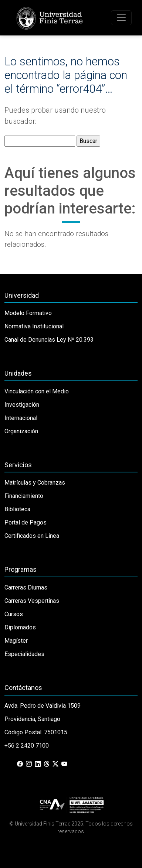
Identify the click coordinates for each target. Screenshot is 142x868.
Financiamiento (24, 496)
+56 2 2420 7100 (27, 746)
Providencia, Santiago (32, 719)
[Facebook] (20, 764)
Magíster (16, 641)
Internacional (21, 418)
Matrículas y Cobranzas (35, 483)
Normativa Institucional (34, 326)
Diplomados (20, 627)
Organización (21, 431)
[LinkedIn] (38, 764)
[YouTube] (64, 764)
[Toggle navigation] (121, 18)
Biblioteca (17, 509)
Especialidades (24, 654)
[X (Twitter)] (55, 764)
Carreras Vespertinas (32, 601)
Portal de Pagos (26, 522)
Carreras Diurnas (26, 587)
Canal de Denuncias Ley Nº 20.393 (49, 340)
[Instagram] (29, 764)
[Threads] (47, 764)
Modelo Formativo (28, 313)
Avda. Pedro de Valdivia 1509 (43, 706)
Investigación (22, 405)
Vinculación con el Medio (37, 391)
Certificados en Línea (32, 536)
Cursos (14, 614)
